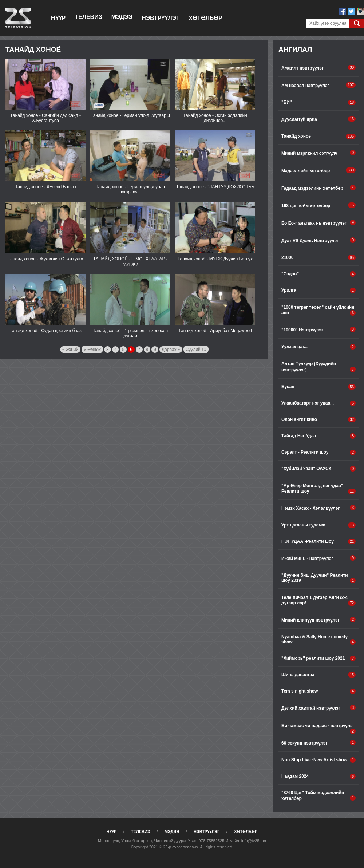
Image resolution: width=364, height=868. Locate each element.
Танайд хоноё (318, 136)
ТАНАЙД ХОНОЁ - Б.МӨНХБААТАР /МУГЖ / (130, 262)
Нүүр (58, 18)
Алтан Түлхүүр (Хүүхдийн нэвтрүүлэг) (318, 367)
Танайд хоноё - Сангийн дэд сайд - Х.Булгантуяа (45, 118)
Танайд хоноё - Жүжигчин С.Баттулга (45, 259)
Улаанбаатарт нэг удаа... (318, 403)
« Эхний (70, 350)
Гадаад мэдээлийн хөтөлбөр (318, 188)
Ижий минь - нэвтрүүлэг (318, 558)
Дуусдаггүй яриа (318, 119)
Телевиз (88, 17)
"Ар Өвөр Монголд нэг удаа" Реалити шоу (318, 489)
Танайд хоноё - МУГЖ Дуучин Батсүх (215, 259)
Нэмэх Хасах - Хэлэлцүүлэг (318, 508)
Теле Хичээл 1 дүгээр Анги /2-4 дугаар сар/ (318, 600)
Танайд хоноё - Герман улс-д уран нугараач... (130, 189)
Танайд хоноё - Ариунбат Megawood (215, 331)
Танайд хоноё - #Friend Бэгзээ (46, 187)
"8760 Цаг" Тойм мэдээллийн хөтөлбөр (318, 796)
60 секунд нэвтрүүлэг (318, 743)
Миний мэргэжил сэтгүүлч (318, 153)
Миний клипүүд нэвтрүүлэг (318, 620)
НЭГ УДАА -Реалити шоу (318, 542)
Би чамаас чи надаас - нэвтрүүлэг (318, 729)
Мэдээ (122, 17)
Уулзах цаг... (318, 347)
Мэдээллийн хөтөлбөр (318, 170)
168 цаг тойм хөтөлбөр (318, 205)
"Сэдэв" (318, 274)
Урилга (318, 290)
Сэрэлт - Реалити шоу (318, 452)
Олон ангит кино (318, 420)
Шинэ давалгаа (318, 675)
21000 (318, 258)
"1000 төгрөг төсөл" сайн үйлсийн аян (318, 310)
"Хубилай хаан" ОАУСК (318, 469)
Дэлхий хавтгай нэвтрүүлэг (318, 708)
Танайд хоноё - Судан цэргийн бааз (45, 331)
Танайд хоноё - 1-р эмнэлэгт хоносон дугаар (130, 333)
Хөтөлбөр (205, 18)
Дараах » (171, 350)
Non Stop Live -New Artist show (318, 760)
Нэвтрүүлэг (161, 18)
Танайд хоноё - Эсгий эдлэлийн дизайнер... (215, 118)
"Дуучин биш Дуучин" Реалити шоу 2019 (318, 578)
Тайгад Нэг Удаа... (318, 436)
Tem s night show (318, 691)
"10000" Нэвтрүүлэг (318, 330)
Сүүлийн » (196, 350)
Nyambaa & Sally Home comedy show (318, 640)
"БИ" (318, 102)
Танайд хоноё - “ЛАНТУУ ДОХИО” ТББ (215, 187)
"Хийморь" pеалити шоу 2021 (318, 658)
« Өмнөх (92, 350)
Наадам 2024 (318, 776)
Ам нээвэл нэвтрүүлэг (318, 85)
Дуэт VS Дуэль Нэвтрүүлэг (318, 240)
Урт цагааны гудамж (318, 525)
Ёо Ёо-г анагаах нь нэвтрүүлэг (318, 223)
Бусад (318, 387)
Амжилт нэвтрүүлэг (318, 68)
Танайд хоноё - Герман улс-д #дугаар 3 (130, 115)
